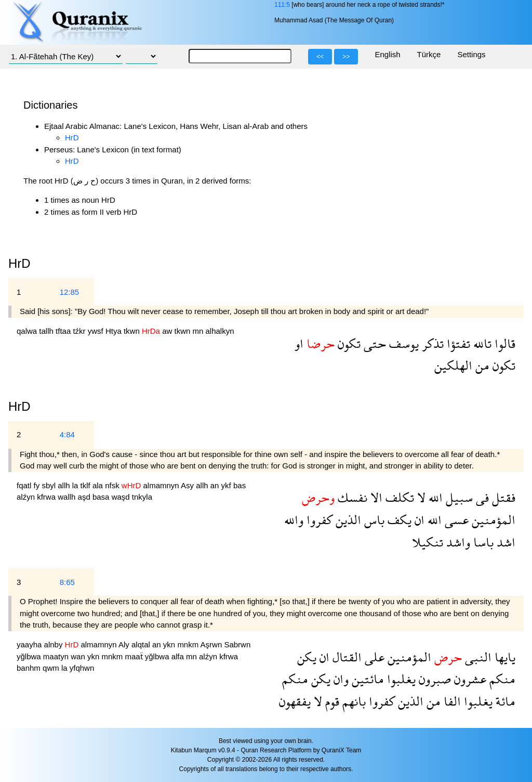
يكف (398, 520)
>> (346, 57)
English (387, 54)
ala (99, 485)
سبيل (458, 497)
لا (420, 497)
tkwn (133, 331)
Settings (471, 54)
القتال (345, 657)
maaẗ (135, 656)
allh (65, 485)
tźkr (80, 331)
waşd (122, 497)
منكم (501, 679)
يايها (503, 657)
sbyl (50, 485)
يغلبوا (400, 679)
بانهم (353, 701)
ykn (170, 644)
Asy (188, 485)
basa (102, 497)
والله (294, 520)
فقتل (502, 497)
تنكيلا (428, 542)
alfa (179, 656)
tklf (87, 485)
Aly (125, 644)
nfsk (113, 485)
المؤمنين (492, 520)
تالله (481, 343)
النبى (477, 657)
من (481, 365)
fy (38, 485)
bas (240, 485)
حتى (373, 343)
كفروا (318, 520)
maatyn (57, 656)
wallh (68, 497)
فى (481, 497)
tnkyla (142, 497)
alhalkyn (220, 331)
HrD (72, 138)
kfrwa (47, 497)
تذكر (431, 343)
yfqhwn (82, 668)
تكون (348, 343)
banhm (30, 668)
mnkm (189, 644)
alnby (55, 644)
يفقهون (295, 701)
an (216, 485)
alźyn (27, 497)
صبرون (433, 679)
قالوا (503, 343)
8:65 (67, 582)
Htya (115, 331)
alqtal (142, 644)
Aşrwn (212, 644)
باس (373, 520)
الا (375, 497)
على (373, 657)
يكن (307, 657)
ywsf (97, 331)
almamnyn (162, 485)
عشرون (469, 679)
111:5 (282, 5)
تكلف (398, 497)
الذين (347, 520)
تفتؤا (457, 343)
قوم (331, 701)
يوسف (402, 343)
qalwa (28, 331)
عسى (455, 520)
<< (320, 57)
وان (340, 679)
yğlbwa (30, 656)
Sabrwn (237, 644)
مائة (504, 701)
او (299, 343)
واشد (457, 542)
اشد (504, 542)
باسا (482, 542)
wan (79, 656)
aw (168, 331)
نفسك (351, 497)
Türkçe (429, 54)
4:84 (67, 434)
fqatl (25, 485)
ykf (227, 485)
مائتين (366, 679)
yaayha (30, 644)
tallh (47, 331)
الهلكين (453, 365)
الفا (451, 701)
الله (434, 497)
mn (199, 331)
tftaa (64, 331)
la (76, 485)
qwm (52, 668)
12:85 (70, 292)
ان (418, 520)
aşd (85, 497)
